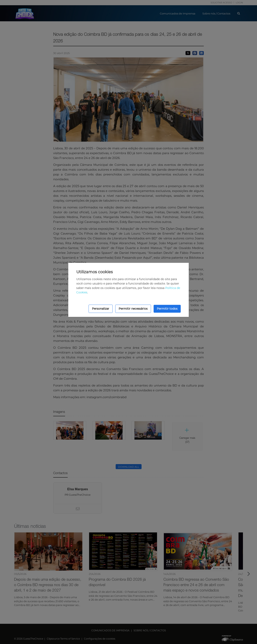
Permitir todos (167, 309)
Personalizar (101, 309)
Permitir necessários (133, 309)
